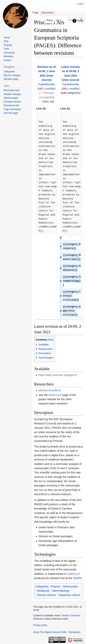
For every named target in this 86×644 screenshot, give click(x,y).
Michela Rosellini (48, 390)
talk (41, 89)
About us (54, 395)
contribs (50, 89)
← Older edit (47, 102)
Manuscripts (70, 586)
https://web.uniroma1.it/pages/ (56, 375)
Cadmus (72, 574)
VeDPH (78, 578)
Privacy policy (40, 625)
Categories (42, 586)
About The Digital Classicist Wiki (50, 632)
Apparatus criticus (70, 595)
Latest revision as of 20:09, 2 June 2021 (70, 71)
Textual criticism (46, 595)
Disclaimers (75, 632)
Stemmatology (61, 591)
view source (71, 80)
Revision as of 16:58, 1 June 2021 (47, 71)
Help (80, 21)
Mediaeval (43, 591)
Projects (55, 586)
